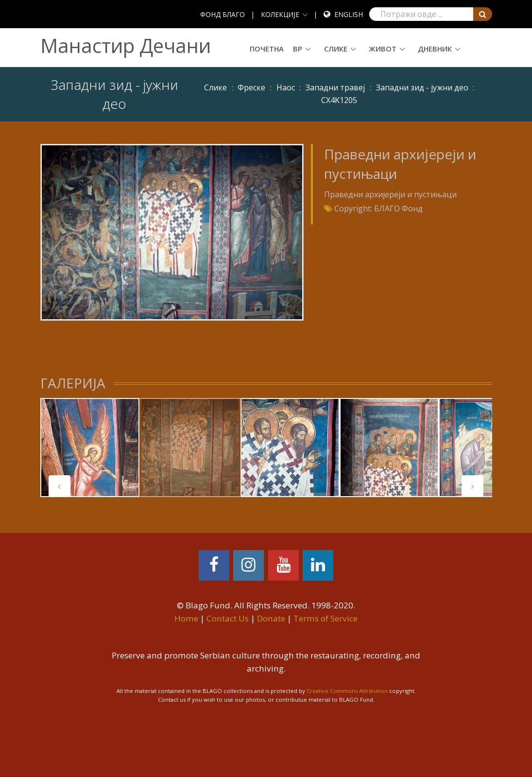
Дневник (435, 49)
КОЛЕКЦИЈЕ (280, 14)
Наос (286, 87)
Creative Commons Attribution (347, 691)
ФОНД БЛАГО (223, 14)
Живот (383, 49)
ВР (298, 49)
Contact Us (228, 618)
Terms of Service (326, 618)
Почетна (267, 49)
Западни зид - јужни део (422, 87)
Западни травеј (335, 87)
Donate (271, 618)
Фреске (251, 87)
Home (186, 618)
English (349, 14)
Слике (336, 49)
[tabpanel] (90, 448)
